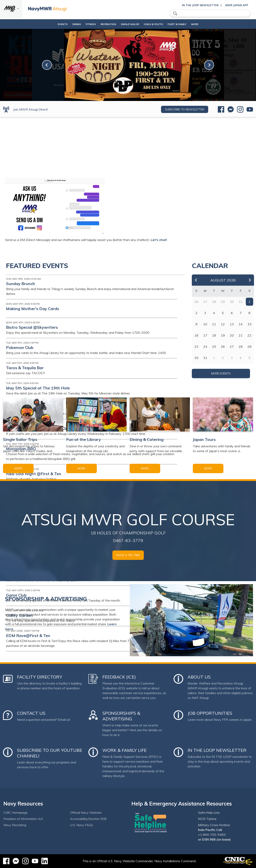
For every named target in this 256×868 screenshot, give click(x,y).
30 (196, 358)
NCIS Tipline (207, 819)
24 (205, 347)
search (175, 13)
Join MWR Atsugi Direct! (30, 109)
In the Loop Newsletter (200, 5)
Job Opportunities (210, 713)
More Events (221, 373)
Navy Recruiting (15, 825)
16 (196, 335)
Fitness (86, 24)
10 (205, 324)
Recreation (107, 24)
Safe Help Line (209, 813)
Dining (68, 24)
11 (214, 324)
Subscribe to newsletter (185, 109)
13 (232, 324)
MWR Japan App (237, 5)
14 (241, 324)
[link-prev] (47, 65)
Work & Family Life (124, 750)
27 (232, 347)
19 (223, 335)
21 (241, 335)
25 (214, 347)
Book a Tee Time (128, 555)
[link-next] (209, 65)
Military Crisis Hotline (214, 825)
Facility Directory (40, 677)
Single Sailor (132, 24)
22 (249, 335)
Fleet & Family (182, 24)
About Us (199, 677)
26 (223, 347)
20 (232, 335)
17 (205, 335)
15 (249, 324)
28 (241, 347)
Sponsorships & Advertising (121, 716)
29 (249, 347)
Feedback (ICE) (119, 677)
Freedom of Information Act (23, 819)
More (200, 24)
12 (223, 324)
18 (214, 335)
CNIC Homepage (15, 813)
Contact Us (31, 713)
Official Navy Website (86, 813)
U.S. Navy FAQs (81, 825)
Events (54, 24)
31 (205, 358)
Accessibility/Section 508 (88, 819)
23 (196, 347)
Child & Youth (155, 24)
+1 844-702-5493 (212, 835)
